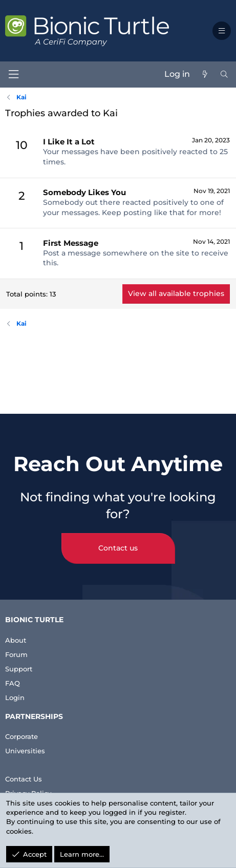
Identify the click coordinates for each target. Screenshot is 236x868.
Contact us (118, 548)
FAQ (13, 683)
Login (15, 697)
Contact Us (24, 779)
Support (19, 669)
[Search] (224, 74)
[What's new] (205, 74)
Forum (16, 654)
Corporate (22, 736)
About (16, 640)
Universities (25, 751)
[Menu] (13, 75)
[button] (222, 31)
